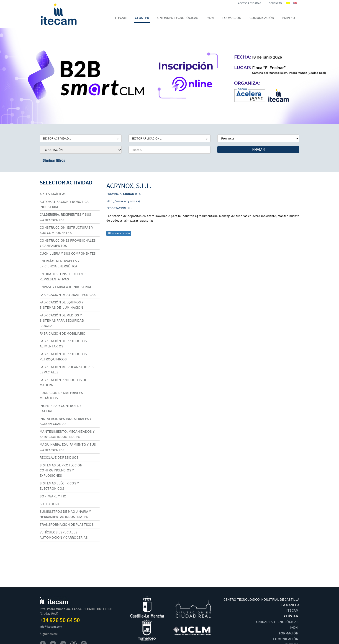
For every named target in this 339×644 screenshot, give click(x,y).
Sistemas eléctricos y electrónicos (59, 486)
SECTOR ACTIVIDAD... (81, 138)
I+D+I (294, 627)
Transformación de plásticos (67, 524)
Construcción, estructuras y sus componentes (66, 230)
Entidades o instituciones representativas (63, 276)
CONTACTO (275, 3)
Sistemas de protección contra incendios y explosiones (61, 470)
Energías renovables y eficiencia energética (60, 263)
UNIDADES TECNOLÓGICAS (277, 622)
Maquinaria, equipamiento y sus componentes (68, 447)
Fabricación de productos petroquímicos (63, 356)
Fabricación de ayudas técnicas (68, 295)
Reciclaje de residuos (59, 457)
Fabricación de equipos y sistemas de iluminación (62, 305)
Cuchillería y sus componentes (68, 253)
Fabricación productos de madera (63, 382)
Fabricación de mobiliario (63, 333)
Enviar (258, 149)
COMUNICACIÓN (286, 639)
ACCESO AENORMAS (250, 3)
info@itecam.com (51, 627)
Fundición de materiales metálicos (61, 395)
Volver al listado (119, 233)
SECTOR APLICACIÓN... (169, 138)
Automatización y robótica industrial (64, 204)
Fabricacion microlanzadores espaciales (67, 369)
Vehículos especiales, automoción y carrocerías (64, 535)
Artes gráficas (53, 194)
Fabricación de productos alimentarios (63, 343)
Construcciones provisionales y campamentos (68, 243)
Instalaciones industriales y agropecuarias (66, 421)
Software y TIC (53, 496)
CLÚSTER (291, 616)
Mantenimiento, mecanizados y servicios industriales (67, 434)
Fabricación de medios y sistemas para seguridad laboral (62, 320)
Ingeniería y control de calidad (61, 408)
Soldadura (50, 504)
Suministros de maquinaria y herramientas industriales (65, 514)
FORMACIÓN (289, 633)
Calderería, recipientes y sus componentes (65, 217)
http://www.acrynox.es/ (123, 201)
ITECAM (292, 610)
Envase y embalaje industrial (66, 287)
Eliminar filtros (54, 160)
